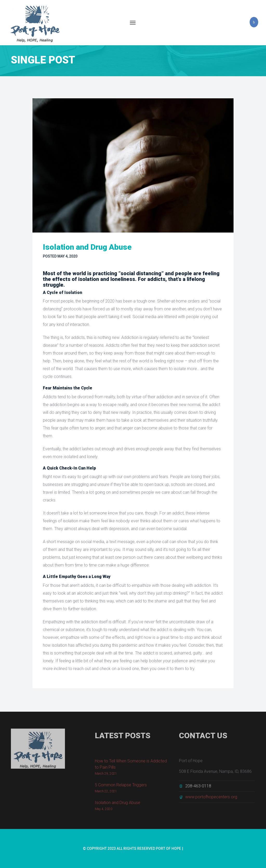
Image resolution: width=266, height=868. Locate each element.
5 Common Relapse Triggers (121, 786)
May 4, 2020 (67, 256)
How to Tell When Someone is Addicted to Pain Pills (131, 765)
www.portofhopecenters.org (211, 798)
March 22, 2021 (106, 793)
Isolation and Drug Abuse (118, 804)
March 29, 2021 (106, 775)
